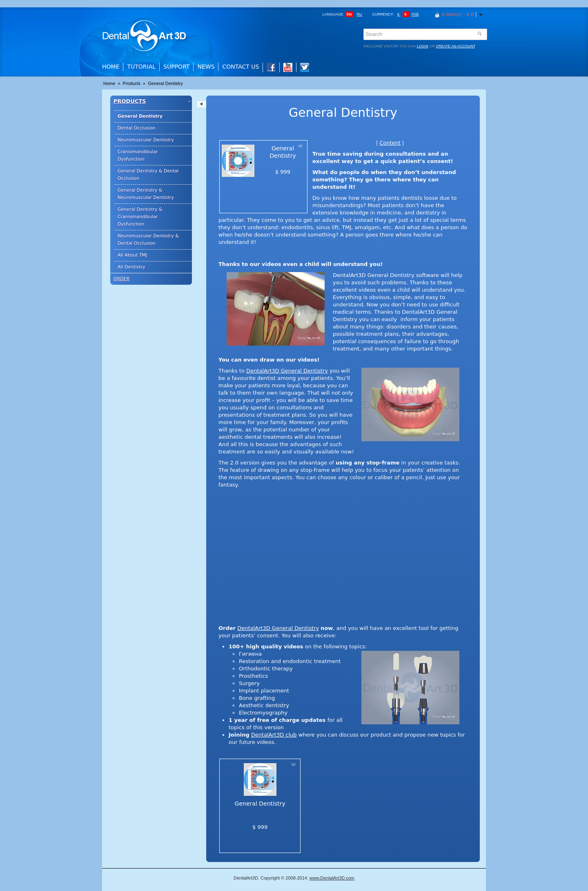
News (206, 67)
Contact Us (241, 67)
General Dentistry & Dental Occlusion (148, 175)
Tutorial (141, 67)
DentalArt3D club (274, 735)
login (423, 46)
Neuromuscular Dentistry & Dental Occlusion (148, 240)
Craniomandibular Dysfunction (138, 155)
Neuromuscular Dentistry (146, 140)
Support (176, 67)
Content (390, 143)
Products (132, 83)
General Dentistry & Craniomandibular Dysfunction (140, 217)
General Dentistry (165, 83)
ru (360, 14)
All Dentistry (131, 267)
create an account (455, 46)
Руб (415, 14)
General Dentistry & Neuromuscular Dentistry (146, 194)
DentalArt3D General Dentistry (287, 371)
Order (121, 279)
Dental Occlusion (137, 128)
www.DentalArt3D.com (332, 878)
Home (111, 67)
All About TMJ (133, 255)
